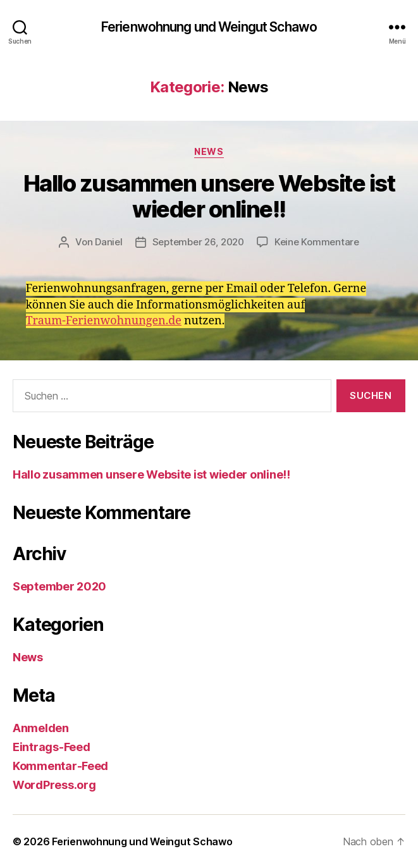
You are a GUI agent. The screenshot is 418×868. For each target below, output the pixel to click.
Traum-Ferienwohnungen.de (104, 321)
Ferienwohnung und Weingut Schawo (209, 27)
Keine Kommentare (317, 242)
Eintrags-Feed (52, 747)
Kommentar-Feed (60, 766)
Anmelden (41, 728)
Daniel (108, 242)
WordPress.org (54, 785)
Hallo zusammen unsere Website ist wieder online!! (209, 196)
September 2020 (59, 586)
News (209, 151)
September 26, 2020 (198, 242)
